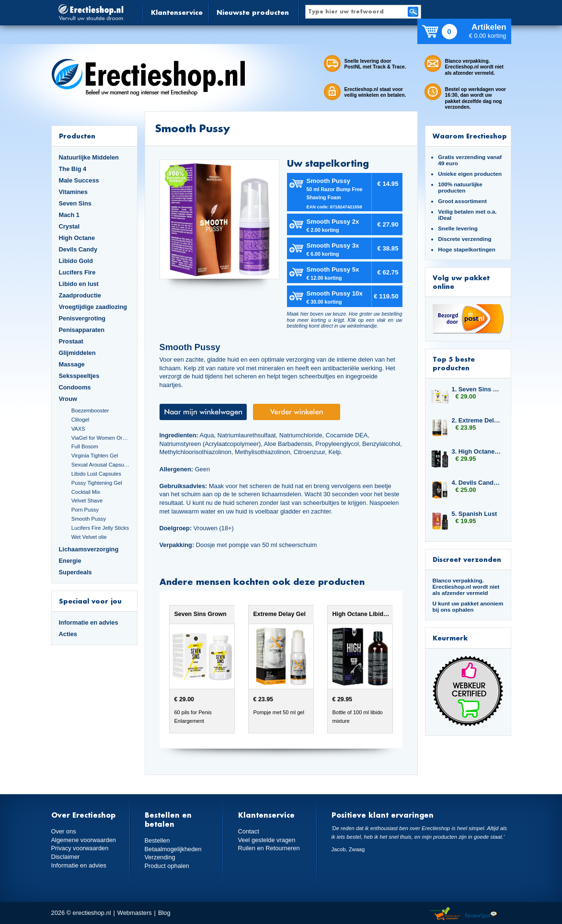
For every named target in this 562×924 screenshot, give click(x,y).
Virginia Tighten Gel (95, 456)
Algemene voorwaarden (84, 840)
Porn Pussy (85, 510)
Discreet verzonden (467, 559)
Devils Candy (78, 249)
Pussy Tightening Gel (97, 483)
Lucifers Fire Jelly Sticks (100, 528)
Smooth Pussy (89, 519)
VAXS (78, 429)
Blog (164, 913)
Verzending (160, 857)
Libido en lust (79, 284)
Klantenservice (177, 12)
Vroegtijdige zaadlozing (93, 307)
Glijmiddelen (77, 353)
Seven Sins (75, 203)
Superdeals (75, 572)
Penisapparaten (82, 330)
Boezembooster (90, 411)
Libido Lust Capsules (96, 474)
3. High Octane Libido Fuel (477, 451)
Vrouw (68, 399)
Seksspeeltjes (79, 376)
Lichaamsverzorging (89, 549)
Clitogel (80, 420)
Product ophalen (167, 866)
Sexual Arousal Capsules (101, 465)
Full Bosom (85, 446)
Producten (77, 136)
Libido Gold (76, 261)
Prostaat (71, 341)
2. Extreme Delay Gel (477, 420)
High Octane (77, 238)
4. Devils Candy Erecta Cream (477, 483)
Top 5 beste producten (454, 363)
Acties (68, 634)
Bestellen (157, 840)
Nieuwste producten (253, 12)
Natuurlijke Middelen (89, 157)
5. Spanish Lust (475, 514)
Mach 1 (69, 215)
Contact (249, 831)
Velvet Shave (87, 501)
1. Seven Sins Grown (477, 389)
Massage (72, 364)
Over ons (64, 831)
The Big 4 (73, 169)
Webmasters (135, 913)
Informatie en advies (89, 622)
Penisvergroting (82, 318)
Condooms (75, 387)
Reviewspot (481, 914)
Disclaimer (66, 857)
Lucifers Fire (77, 272)
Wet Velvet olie (89, 537)
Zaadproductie (80, 295)
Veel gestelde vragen (267, 840)
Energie (70, 561)
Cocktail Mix (86, 492)
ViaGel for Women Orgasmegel (101, 438)
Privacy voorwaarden (80, 848)
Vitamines (73, 192)
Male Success (79, 180)
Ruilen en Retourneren (269, 848)
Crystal (69, 226)
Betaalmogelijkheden (173, 849)
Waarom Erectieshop (470, 136)
